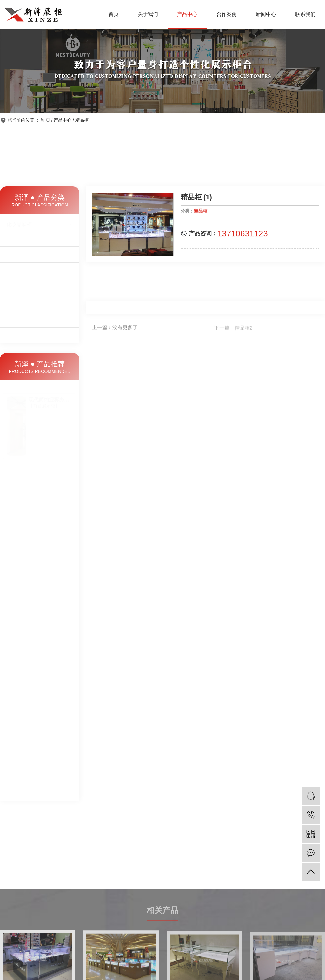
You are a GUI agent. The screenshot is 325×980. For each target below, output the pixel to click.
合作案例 (227, 14)
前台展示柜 (40, 255)
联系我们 (305, 14)
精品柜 (82, 120)
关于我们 (148, 14)
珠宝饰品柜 (40, 239)
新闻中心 (266, 14)
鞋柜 (40, 289)
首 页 (45, 120)
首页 (114, 14)
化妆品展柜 (40, 222)
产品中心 (187, 14)
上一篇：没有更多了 (115, 329)
